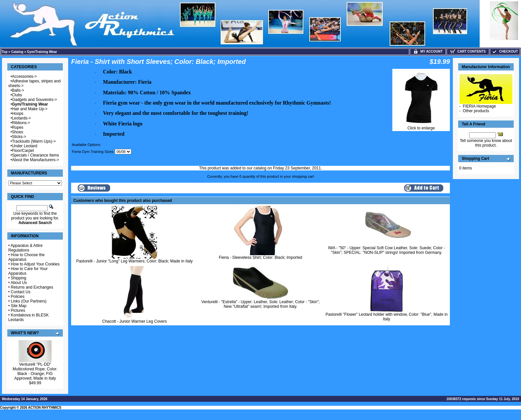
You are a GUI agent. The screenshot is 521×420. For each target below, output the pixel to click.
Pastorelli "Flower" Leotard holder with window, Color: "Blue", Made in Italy (387, 317)
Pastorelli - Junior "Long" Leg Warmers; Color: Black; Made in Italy (134, 261)
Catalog (17, 52)
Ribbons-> (21, 123)
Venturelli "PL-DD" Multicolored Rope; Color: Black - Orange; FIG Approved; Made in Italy (35, 371)
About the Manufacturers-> (35, 160)
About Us (19, 283)
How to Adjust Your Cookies (35, 264)
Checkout (505, 51)
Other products (476, 111)
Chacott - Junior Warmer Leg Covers (134, 321)
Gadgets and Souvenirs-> (34, 100)
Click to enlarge (421, 126)
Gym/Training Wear (42, 52)
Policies (18, 297)
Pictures (18, 310)
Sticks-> (19, 137)
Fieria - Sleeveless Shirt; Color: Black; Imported (260, 257)
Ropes (18, 127)
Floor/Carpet (23, 151)
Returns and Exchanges (32, 287)
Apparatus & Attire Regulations (25, 248)
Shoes (18, 132)
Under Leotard (25, 146)
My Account (428, 51)
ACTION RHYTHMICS (45, 408)
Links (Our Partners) (29, 301)
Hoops (18, 114)
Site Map (19, 306)
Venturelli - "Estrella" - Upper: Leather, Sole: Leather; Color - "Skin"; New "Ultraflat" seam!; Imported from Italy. (261, 304)
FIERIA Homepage (479, 106)
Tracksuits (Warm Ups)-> (34, 141)
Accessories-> (24, 76)
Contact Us (21, 292)
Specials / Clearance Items (36, 155)
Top (5, 52)
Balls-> (18, 90)
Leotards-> (22, 118)
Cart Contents (468, 51)
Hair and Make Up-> (30, 109)
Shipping (19, 278)
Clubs (17, 95)
